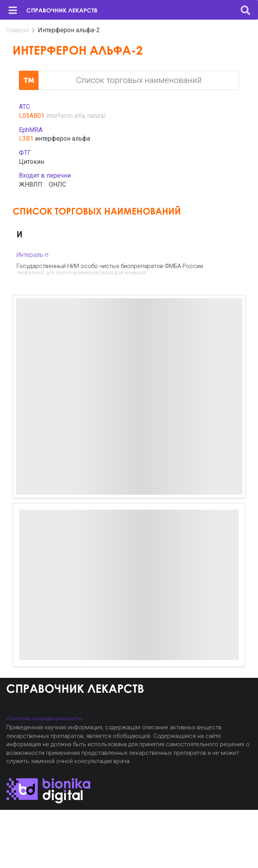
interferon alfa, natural (76, 116)
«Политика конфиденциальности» (45, 718)
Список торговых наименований (110, 81)
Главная (18, 30)
